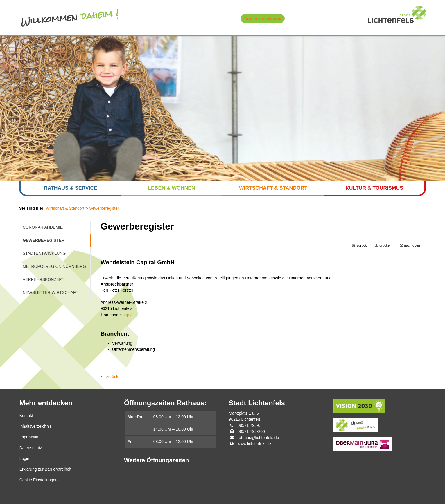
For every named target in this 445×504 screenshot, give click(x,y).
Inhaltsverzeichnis (36, 426)
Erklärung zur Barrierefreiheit (45, 469)
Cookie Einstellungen (39, 480)
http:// (127, 315)
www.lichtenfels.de (254, 444)
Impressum (29, 437)
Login (24, 458)
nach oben (412, 245)
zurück (362, 245)
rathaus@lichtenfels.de (258, 438)
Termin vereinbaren (263, 19)
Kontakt (26, 416)
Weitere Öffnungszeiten (156, 460)
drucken (385, 245)
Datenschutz (31, 448)
